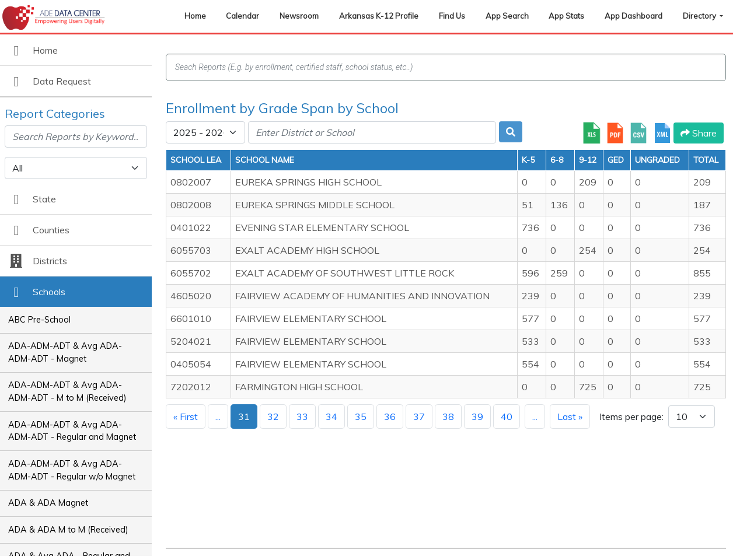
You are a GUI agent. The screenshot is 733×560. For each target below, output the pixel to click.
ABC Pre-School (39, 320)
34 (331, 416)
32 (273, 416)
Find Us (452, 16)
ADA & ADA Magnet (48, 503)
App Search (507, 16)
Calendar (242, 16)
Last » (570, 416)
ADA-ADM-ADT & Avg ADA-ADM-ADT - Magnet (65, 352)
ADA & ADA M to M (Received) (68, 530)
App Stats (566, 16)
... (218, 416)
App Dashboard (633, 16)
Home (195, 16)
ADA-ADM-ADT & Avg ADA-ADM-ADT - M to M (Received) (67, 391)
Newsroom (299, 16)
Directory (700, 16)
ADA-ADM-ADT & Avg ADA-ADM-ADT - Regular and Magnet (72, 431)
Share (699, 133)
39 (477, 416)
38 (448, 416)
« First (186, 416)
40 (507, 416)
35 (361, 416)
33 (302, 416)
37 (419, 416)
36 (390, 416)
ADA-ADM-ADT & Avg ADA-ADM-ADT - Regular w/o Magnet (72, 470)
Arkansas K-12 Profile (379, 16)
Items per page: (631, 416)
